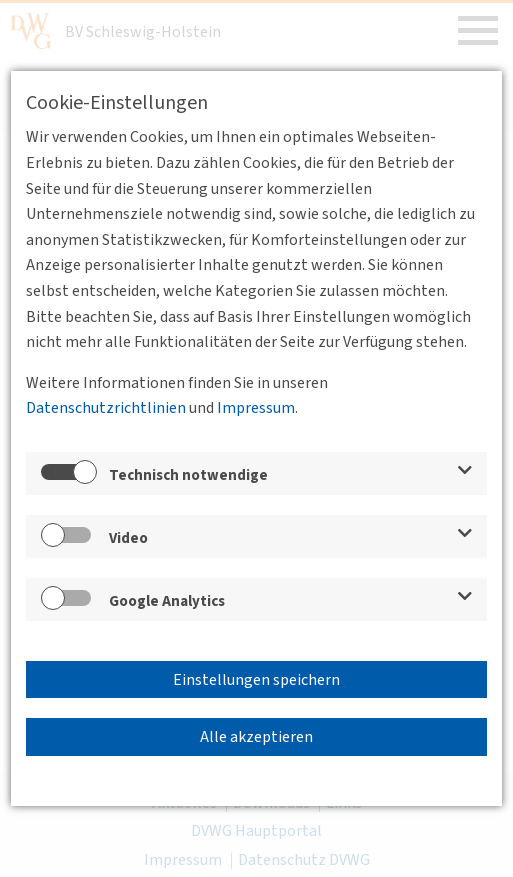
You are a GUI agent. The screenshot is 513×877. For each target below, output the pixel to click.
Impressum (256, 408)
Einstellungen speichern (256, 680)
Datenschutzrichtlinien (106, 408)
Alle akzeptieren (256, 737)
